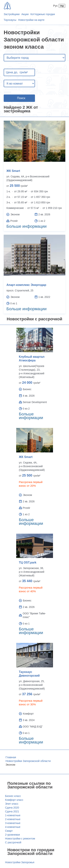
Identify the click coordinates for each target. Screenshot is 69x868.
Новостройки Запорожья (20, 862)
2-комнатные (13, 819)
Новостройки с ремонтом (20, 839)
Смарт (9, 831)
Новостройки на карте (31, 20)
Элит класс (12, 804)
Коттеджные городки (43, 14)
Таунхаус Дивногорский (29, 674)
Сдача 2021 (12, 811)
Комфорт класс (14, 800)
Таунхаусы (10, 20)
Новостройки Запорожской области (28, 761)
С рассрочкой (13, 842)
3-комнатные (13, 823)
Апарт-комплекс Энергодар (26, 285)
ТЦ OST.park (28, 562)
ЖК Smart (13, 171)
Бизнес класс (13, 796)
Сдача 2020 (12, 808)
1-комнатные (13, 815)
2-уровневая (13, 835)
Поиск (21, 98)
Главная (11, 757)
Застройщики (12, 14)
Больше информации (26, 226)
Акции (25, 14)
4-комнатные (13, 827)
